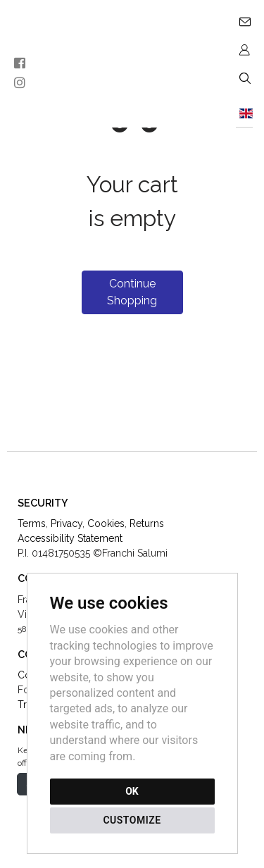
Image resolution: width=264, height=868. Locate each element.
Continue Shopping (132, 292)
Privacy (67, 523)
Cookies (106, 523)
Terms (32, 523)
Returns (147, 523)
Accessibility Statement (70, 538)
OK (132, 791)
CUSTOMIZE (132, 820)
